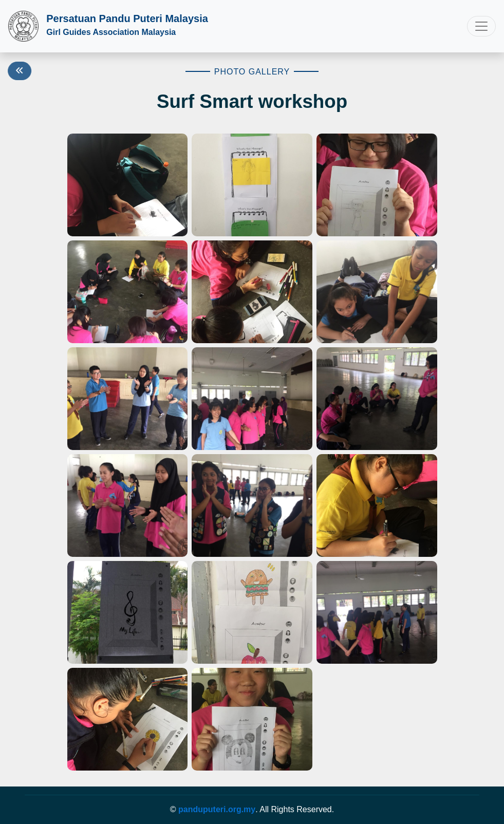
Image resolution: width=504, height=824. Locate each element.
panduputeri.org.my (217, 809)
